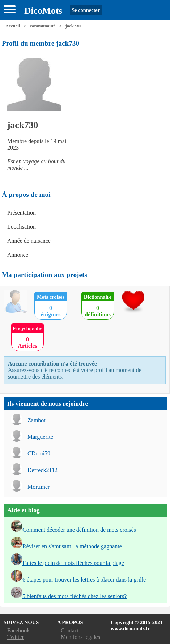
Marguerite (40, 437)
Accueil (13, 26)
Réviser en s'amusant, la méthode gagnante (72, 546)
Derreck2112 (42, 470)
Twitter (16, 637)
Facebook (18, 630)
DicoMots (43, 11)
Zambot (37, 420)
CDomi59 (39, 453)
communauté (42, 26)
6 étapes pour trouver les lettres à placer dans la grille (84, 580)
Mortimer (39, 487)
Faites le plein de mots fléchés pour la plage (73, 563)
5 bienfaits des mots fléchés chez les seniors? (75, 596)
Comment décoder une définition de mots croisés (79, 530)
